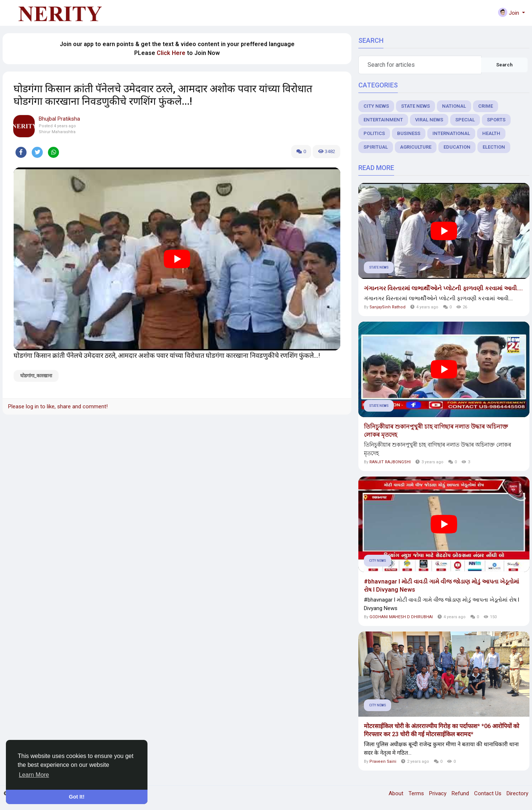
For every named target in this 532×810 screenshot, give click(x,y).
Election (494, 147)
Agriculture (416, 147)
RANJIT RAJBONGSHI (390, 462)
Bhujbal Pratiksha (59, 119)
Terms (417, 793)
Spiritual (376, 147)
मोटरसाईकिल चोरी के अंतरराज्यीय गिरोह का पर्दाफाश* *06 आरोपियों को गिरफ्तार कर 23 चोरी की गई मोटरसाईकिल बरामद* (441, 730)
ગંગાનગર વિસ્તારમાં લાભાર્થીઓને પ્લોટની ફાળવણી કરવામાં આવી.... (443, 288)
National (454, 106)
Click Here (171, 53)
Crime (486, 106)
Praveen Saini (383, 761)
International (451, 133)
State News (415, 106)
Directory (517, 793)
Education (457, 147)
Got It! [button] (77, 797)
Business (409, 133)
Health (491, 133)
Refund (461, 793)
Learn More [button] (34, 775)
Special (465, 120)
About (397, 793)
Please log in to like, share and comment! (58, 406)
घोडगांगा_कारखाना (36, 376)
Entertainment (383, 120)
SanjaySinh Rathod (387, 307)
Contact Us (488, 793)
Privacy (439, 793)
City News (376, 106)
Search (504, 65)
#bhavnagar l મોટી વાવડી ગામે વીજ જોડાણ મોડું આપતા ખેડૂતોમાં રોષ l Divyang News (441, 586)
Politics (374, 133)
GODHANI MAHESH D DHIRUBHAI (401, 617)
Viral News (429, 120)
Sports (496, 120)
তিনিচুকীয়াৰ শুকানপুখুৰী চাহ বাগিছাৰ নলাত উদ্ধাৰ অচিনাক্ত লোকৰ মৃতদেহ (436, 431)
